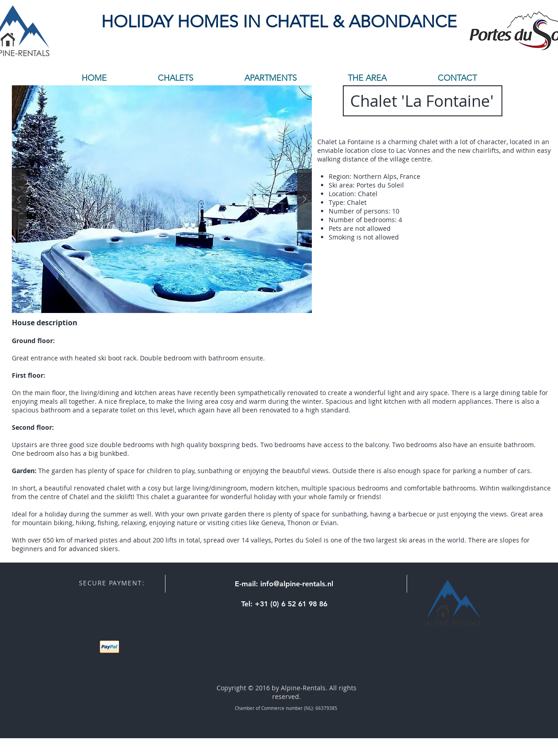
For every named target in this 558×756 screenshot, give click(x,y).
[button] (162, 199)
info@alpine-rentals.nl (297, 584)
